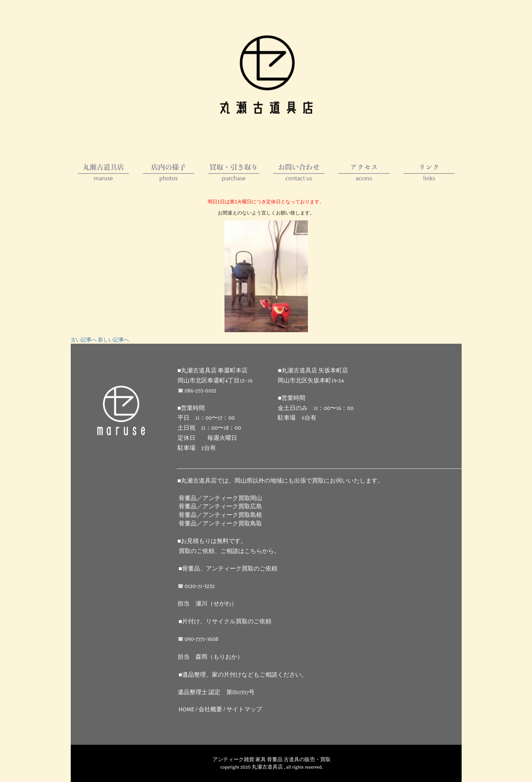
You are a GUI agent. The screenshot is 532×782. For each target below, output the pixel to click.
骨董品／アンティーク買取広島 (220, 507)
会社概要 (210, 710)
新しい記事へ (114, 340)
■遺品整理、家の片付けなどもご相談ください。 (243, 675)
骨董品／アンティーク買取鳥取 (220, 524)
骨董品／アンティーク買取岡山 (220, 498)
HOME (187, 710)
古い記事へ (84, 340)
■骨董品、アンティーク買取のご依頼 (228, 569)
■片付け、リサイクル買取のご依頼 (225, 622)
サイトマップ (244, 710)
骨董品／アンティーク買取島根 (220, 515)
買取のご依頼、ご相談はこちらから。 (229, 551)
